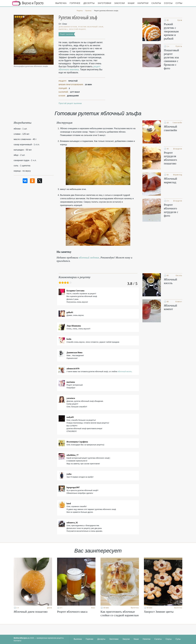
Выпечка (61, 3)
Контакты (17, 641)
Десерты (89, 3)
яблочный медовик (89, 258)
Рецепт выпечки (67, 34)
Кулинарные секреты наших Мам (28, 3)
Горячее (75, 3)
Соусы (168, 3)
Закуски (120, 3)
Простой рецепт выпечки (70, 103)
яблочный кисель (125, 372)
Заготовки (104, 3)
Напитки (143, 3)
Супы (179, 3)
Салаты (156, 3)
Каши (131, 3)
